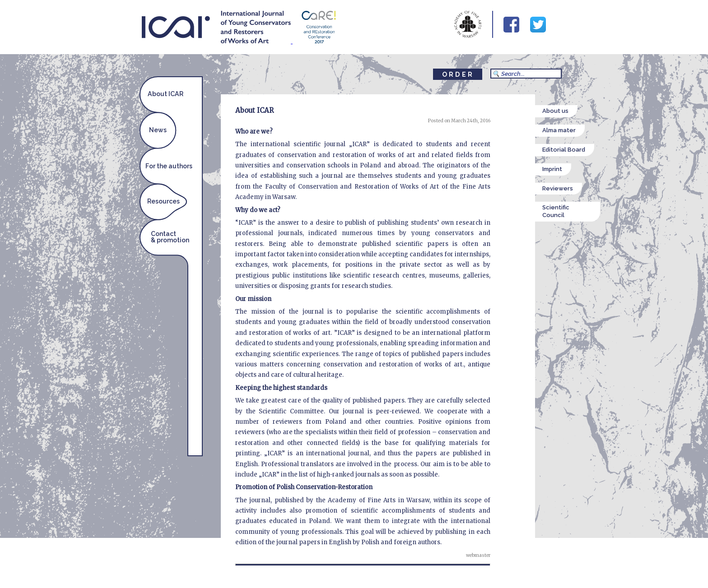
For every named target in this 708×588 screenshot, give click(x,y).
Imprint (552, 169)
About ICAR (165, 94)
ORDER (458, 74)
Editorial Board (564, 150)
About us (555, 111)
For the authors (169, 166)
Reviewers (558, 188)
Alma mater (559, 130)
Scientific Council (556, 211)
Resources (163, 201)
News (158, 130)
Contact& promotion (170, 237)
